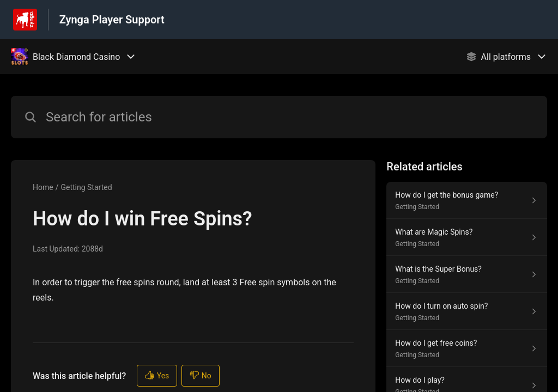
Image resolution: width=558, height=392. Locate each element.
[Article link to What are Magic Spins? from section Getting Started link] (467, 237)
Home (43, 187)
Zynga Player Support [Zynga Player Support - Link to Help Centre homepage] (112, 20)
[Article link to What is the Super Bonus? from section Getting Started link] (467, 274)
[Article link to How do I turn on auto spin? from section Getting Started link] (467, 311)
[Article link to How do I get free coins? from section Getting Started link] (467, 348)
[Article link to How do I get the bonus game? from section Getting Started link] (467, 200)
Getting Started (86, 187)
